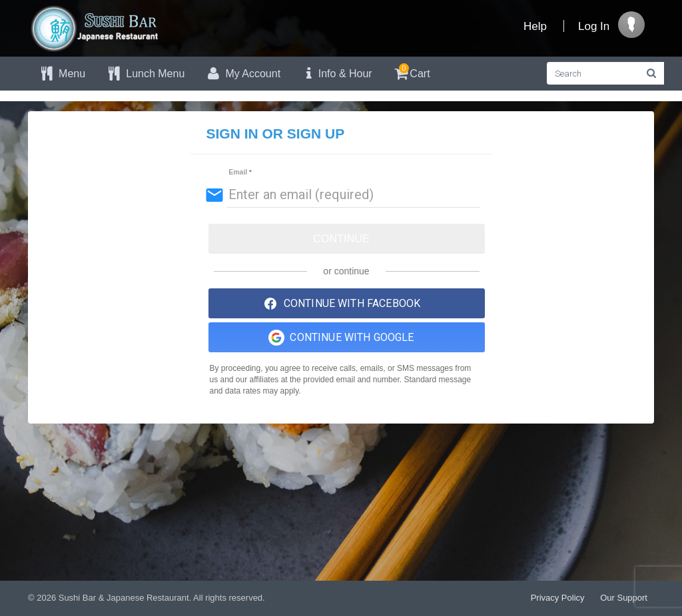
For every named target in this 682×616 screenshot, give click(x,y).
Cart (411, 72)
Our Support (624, 598)
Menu (62, 74)
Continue (341, 239)
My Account (242, 74)
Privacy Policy (558, 598)
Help (535, 26)
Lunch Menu (145, 74)
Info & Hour (336, 74)
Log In (594, 26)
